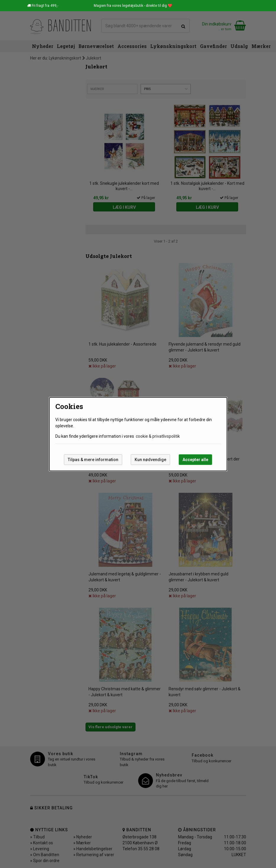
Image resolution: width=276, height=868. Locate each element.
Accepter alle (195, 460)
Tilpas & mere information (93, 460)
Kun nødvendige (150, 460)
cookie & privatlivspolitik (158, 436)
